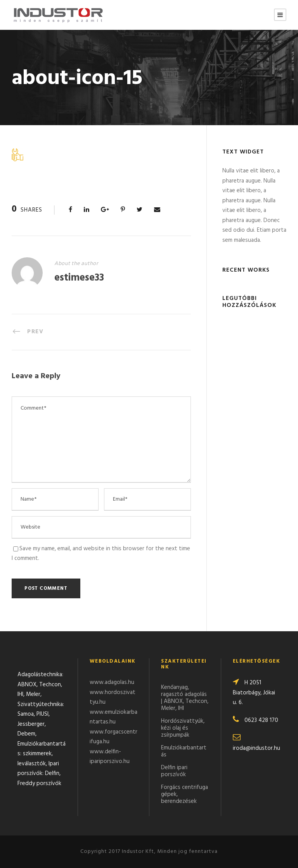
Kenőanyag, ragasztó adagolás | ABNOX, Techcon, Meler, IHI (185, 698)
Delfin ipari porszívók (174, 771)
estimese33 (79, 278)
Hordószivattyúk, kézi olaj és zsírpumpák (183, 728)
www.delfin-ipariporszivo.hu (110, 757)
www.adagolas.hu (112, 682)
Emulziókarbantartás (184, 751)
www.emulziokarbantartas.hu (113, 717)
